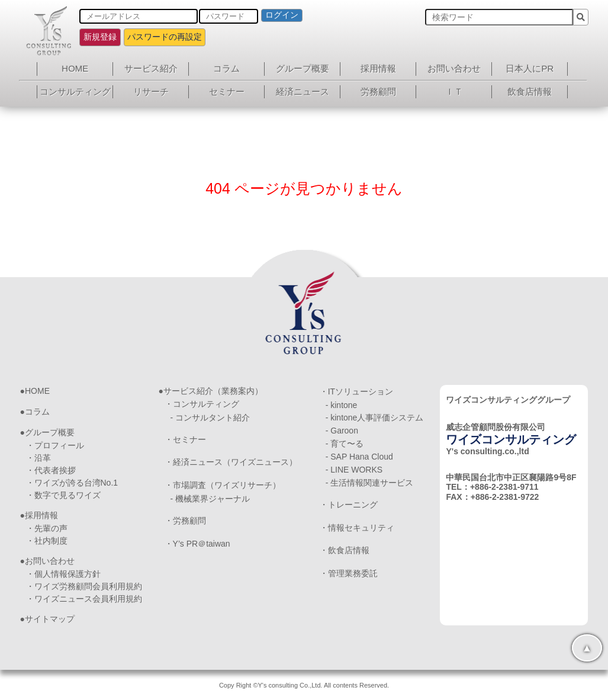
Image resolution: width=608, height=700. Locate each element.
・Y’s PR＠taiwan (197, 544)
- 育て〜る (345, 444)
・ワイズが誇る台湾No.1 (72, 483)
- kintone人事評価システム (375, 418)
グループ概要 (303, 68)
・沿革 (38, 458)
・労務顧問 (185, 521)
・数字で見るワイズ (63, 495)
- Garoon (342, 431)
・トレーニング (349, 505)
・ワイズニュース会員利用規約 (84, 599)
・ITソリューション (356, 391)
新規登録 (100, 37)
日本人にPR (530, 68)
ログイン (282, 15)
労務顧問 (378, 91)
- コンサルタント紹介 (210, 418)
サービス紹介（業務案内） (213, 391)
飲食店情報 (530, 91)
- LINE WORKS (354, 470)
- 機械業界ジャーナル (210, 499)
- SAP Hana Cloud (359, 457)
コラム (226, 68)
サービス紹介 (151, 68)
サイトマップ (50, 619)
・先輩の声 (47, 528)
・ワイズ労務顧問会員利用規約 (84, 586)
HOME (75, 68)
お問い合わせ (454, 68)
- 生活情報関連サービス (370, 483)
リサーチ (151, 91)
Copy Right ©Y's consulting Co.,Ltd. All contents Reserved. (304, 685)
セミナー (227, 91)
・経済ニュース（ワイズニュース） (231, 462)
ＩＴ (454, 91)
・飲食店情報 (345, 550)
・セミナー (185, 439)
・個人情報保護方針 (63, 574)
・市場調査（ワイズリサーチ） (223, 485)
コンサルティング (75, 91)
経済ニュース (303, 91)
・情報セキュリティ (357, 528)
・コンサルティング (202, 404)
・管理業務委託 (349, 573)
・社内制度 (47, 541)
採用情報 (378, 68)
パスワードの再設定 (165, 37)
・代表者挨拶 (51, 470)
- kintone (342, 405)
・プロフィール (55, 445)
